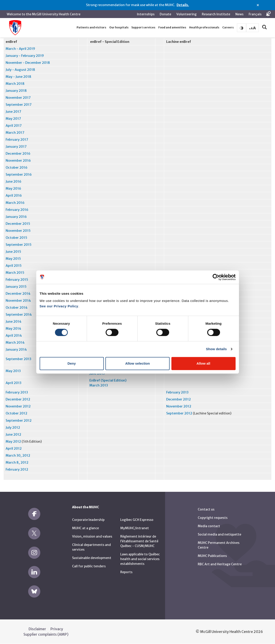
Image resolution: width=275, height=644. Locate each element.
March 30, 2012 (18, 455)
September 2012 (179, 413)
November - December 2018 (28, 63)
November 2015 (18, 231)
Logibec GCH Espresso (137, 520)
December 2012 (18, 399)
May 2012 (13, 442)
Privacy (57, 629)
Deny (72, 363)
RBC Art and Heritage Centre (220, 564)
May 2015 (13, 259)
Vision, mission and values (92, 536)
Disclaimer (37, 629)
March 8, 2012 (17, 462)
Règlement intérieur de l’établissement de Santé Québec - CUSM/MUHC (139, 541)
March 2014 (15, 343)
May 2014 (13, 329)
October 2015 (16, 238)
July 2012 (13, 428)
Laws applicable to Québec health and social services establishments (140, 559)
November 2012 (18, 406)
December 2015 (18, 224)
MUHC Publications (212, 556)
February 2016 (17, 210)
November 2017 (18, 98)
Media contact (209, 526)
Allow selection (137, 363)
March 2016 (15, 203)
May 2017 (13, 119)
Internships (146, 14)
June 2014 (14, 322)
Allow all (203, 363)
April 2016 (14, 195)
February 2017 (17, 140)
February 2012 (17, 469)
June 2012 (13, 435)
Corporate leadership (88, 520)
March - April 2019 (20, 49)
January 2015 (16, 287)
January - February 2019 (25, 56)
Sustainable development (92, 558)
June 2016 (14, 182)
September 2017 (19, 105)
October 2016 (17, 168)
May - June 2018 (18, 77)
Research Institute (216, 14)
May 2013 (13, 371)
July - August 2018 (20, 70)
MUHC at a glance (85, 528)
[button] (92, 28)
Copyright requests (213, 518)
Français (255, 14)
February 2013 (17, 392)
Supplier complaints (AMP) (46, 634)
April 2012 (14, 448)
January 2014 (16, 350)
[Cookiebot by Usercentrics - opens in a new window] (216, 277)
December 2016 (18, 154)
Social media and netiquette (219, 534)
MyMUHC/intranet (135, 528)
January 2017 (16, 147)
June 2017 (13, 112)
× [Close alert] (258, 5)
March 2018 (15, 84)
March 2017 (15, 133)
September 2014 (19, 315)
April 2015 (14, 266)
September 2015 (19, 245)
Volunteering (186, 14)
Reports (126, 572)
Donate (165, 14)
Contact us (206, 509)
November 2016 (18, 161)
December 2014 (18, 294)
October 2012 (16, 413)
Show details (216, 349)
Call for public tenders (89, 566)
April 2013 (14, 383)
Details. (183, 5)
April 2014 (14, 336)
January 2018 (16, 91)
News (239, 14)
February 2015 (17, 280)
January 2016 (16, 217)
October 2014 (17, 308)
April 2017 (14, 126)
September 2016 (19, 175)
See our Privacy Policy (59, 306)
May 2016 (13, 189)
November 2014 (18, 301)
